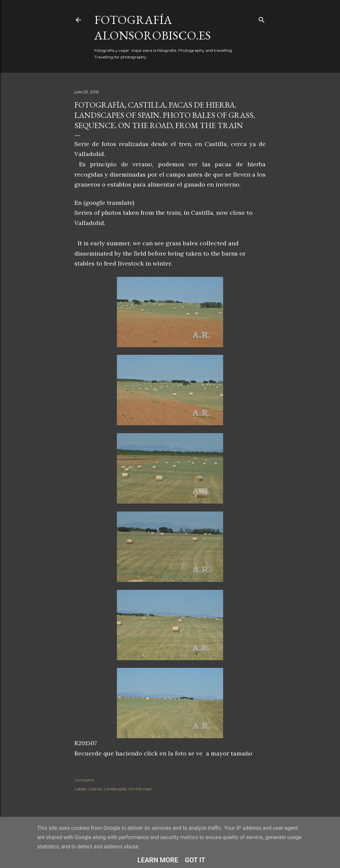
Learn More (158, 860)
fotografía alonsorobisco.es (153, 28)
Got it (195, 860)
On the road (140, 789)
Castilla (95, 789)
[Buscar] (262, 18)
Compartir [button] (85, 780)
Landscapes (115, 789)
